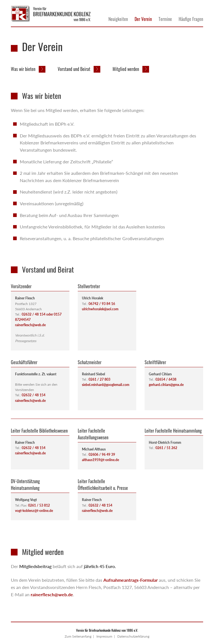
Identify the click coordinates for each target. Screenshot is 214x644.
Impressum (104, 636)
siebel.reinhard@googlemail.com (106, 385)
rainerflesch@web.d (30, 401)
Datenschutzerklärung (133, 636)
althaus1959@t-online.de (100, 460)
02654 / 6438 (166, 379)
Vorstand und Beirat (75, 69)
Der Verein (143, 19)
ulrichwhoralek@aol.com (100, 309)
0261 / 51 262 (166, 448)
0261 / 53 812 (39, 505)
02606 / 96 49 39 (102, 455)
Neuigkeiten (118, 19)
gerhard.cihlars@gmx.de (166, 385)
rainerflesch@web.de (30, 325)
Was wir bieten (24, 69)
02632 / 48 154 (34, 395)
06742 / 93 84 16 (102, 304)
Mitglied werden (126, 69)
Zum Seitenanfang (78, 636)
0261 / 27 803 (99, 379)
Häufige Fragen (191, 19)
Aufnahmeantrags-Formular (131, 580)
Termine (165, 19)
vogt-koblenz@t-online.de (34, 511)
